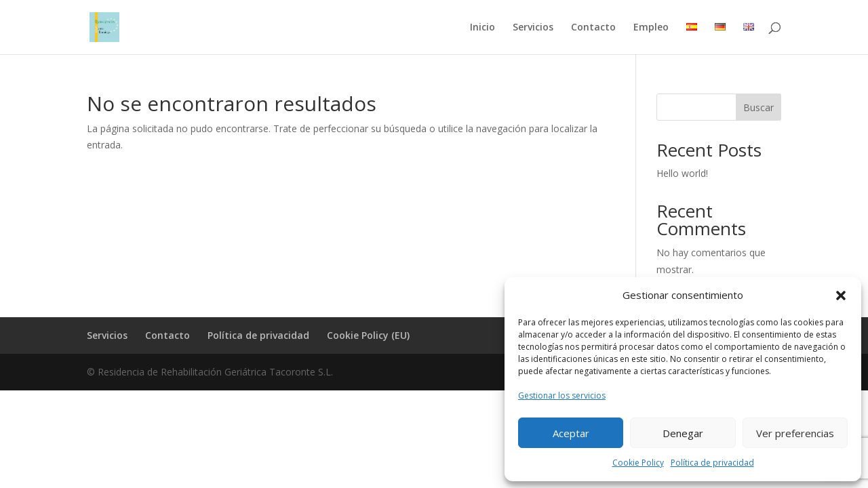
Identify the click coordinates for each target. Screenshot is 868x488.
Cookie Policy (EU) (368, 335)
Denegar (683, 433)
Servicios (533, 28)
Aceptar (571, 433)
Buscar (758, 107)
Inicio (482, 28)
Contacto (593, 28)
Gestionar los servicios (562, 395)
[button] (841, 296)
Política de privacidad (712, 463)
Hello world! (682, 173)
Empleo (651, 28)
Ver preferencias (795, 433)
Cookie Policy (638, 463)
